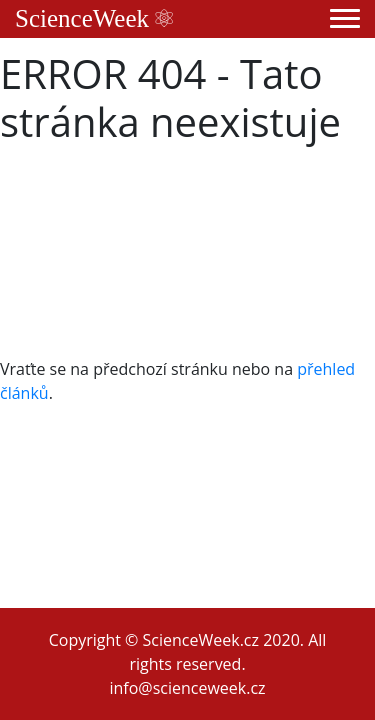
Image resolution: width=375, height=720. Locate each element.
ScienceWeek (94, 18)
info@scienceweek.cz (187, 688)
